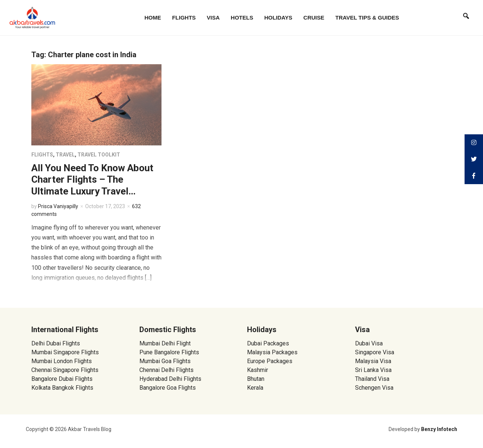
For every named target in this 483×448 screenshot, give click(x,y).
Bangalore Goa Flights (168, 388)
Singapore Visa (375, 352)
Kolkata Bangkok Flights (62, 388)
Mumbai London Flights (62, 361)
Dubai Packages (268, 343)
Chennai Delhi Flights (166, 370)
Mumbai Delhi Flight (165, 343)
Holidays (278, 18)
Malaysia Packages (272, 352)
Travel (65, 155)
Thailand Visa (372, 379)
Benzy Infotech (439, 429)
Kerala (255, 388)
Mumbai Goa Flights (165, 361)
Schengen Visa (374, 388)
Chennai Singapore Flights (65, 370)
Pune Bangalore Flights (169, 352)
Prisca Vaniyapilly (58, 206)
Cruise (314, 18)
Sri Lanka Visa (374, 370)
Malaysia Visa (373, 361)
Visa (213, 18)
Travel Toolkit (99, 155)
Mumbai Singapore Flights (65, 352)
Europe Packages (270, 361)
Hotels (242, 18)
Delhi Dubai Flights (56, 343)
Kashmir (258, 370)
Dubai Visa (369, 343)
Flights (184, 18)
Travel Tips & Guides (367, 18)
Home (153, 18)
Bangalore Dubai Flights (62, 379)
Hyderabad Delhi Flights (170, 379)
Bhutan (256, 379)
